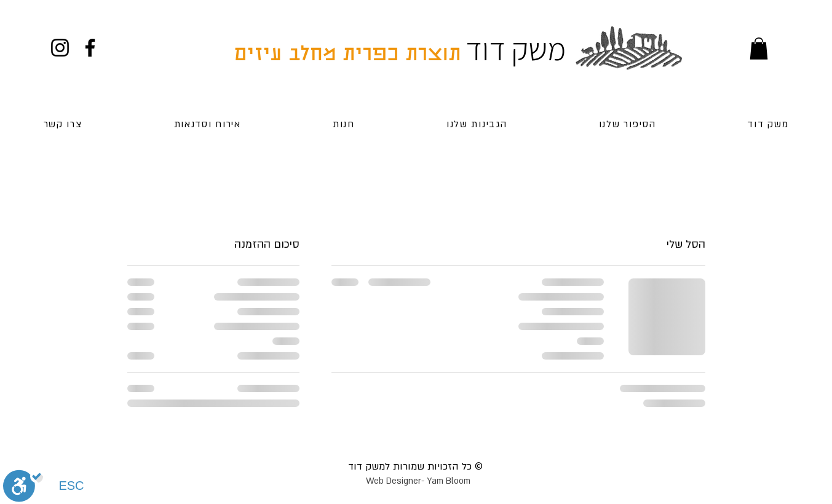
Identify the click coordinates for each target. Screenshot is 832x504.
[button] (759, 49)
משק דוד (516, 49)
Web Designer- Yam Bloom (418, 481)
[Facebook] (90, 48)
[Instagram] (60, 48)
